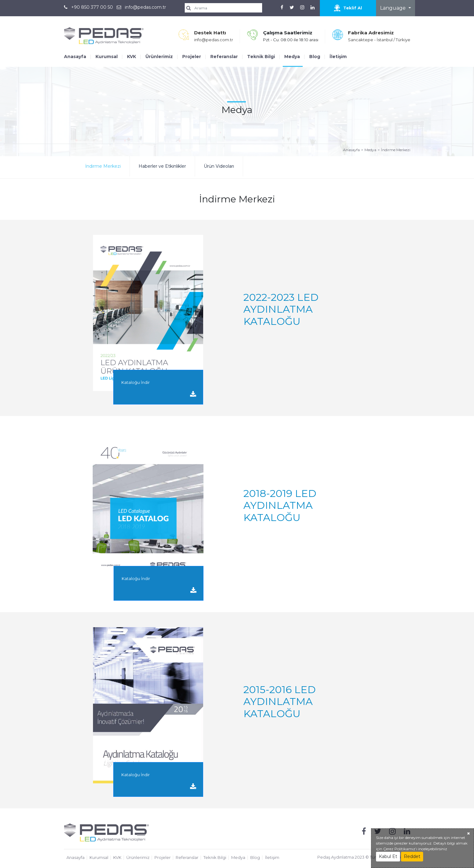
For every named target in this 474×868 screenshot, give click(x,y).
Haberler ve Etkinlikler (162, 166)
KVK (132, 57)
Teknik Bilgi (261, 57)
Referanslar (224, 57)
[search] (225, 8)
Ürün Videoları (219, 166)
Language (393, 8)
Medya (292, 57)
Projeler (192, 57)
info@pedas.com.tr (145, 7)
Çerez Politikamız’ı (400, 849)
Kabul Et (388, 856)
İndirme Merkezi (396, 150)
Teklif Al (348, 8)
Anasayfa (75, 57)
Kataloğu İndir (159, 389)
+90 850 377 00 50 (92, 7)
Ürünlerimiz (159, 57)
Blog (315, 57)
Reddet (412, 856)
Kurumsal (107, 57)
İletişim (338, 57)
